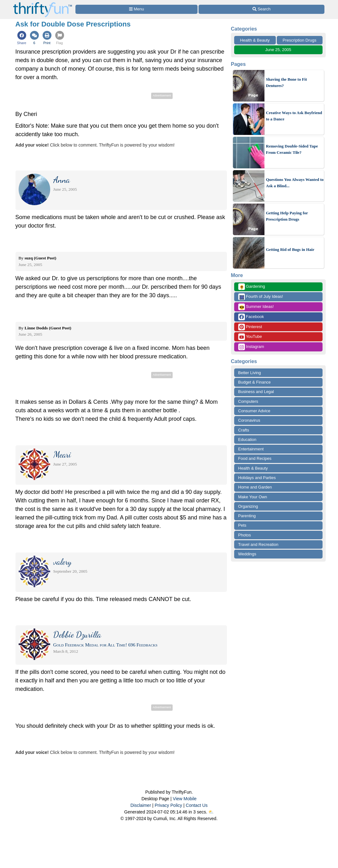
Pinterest (250, 327)
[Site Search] (261, 9)
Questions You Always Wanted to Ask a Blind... (295, 183)
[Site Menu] (137, 9)
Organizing (248, 506)
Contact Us (197, 805)
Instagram (251, 347)
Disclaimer (141, 805)
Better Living (250, 373)
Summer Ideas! (256, 307)
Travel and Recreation (258, 544)
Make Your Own (253, 497)
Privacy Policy (168, 805)
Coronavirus (249, 420)
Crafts (244, 430)
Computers (248, 401)
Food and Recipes (255, 458)
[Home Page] (43, 4)
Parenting (247, 516)
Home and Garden (255, 487)
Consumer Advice (254, 411)
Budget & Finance (255, 382)
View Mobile (185, 799)
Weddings (247, 554)
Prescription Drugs (300, 40)
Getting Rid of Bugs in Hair (290, 249)
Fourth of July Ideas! (261, 297)
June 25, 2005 (278, 50)
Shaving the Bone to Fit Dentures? (287, 82)
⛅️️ (211, 812)
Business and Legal (256, 392)
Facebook (251, 317)
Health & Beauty (255, 40)
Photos (245, 535)
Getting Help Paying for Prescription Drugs (287, 216)
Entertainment (251, 449)
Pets (242, 525)
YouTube (250, 337)
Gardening (252, 287)
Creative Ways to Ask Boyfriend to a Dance (294, 116)
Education (247, 440)
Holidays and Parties (257, 478)
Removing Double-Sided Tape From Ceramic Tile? (292, 149)
